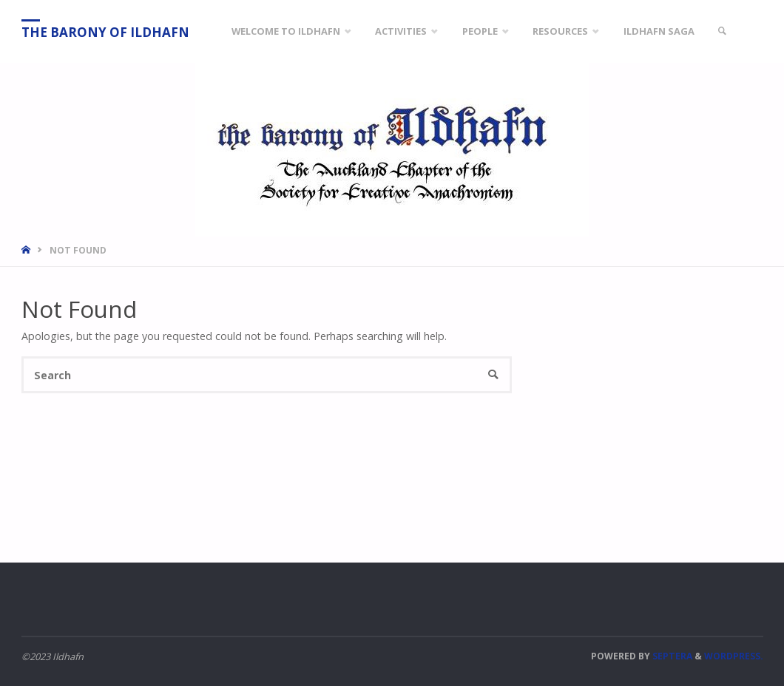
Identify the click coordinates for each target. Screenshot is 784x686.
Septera (671, 656)
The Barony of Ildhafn (105, 32)
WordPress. (734, 656)
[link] (723, 31)
